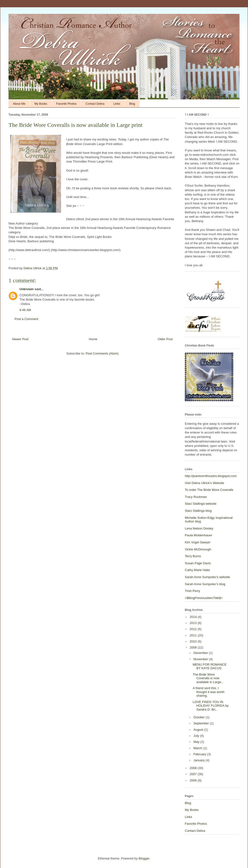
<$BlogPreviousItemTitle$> (204, 598)
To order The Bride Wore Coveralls (209, 490)
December (201, 653)
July (197, 736)
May (197, 742)
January (200, 760)
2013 (194, 623)
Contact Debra (95, 104)
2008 (194, 768)
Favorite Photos (66, 104)
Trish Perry (192, 591)
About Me (19, 104)
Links (117, 104)
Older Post (165, 339)
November (201, 659)
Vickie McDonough (198, 549)
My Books (41, 104)
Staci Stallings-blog (198, 511)
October (200, 717)
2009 (194, 647)
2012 (194, 629)
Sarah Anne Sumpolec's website (207, 577)
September (202, 723)
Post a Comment (26, 319)
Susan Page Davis (198, 563)
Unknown (27, 289)
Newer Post (20, 339)
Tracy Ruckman (196, 497)
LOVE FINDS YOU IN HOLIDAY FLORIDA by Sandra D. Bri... (210, 706)
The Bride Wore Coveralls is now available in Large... (208, 678)
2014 (194, 617)
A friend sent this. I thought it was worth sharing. (208, 692)
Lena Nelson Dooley (199, 528)
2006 (194, 780)
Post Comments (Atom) (102, 353)
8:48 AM (25, 310)
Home (93, 339)
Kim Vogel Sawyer (198, 542)
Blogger (144, 858)
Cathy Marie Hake (197, 570)
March (198, 748)
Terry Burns (193, 556)
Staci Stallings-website (201, 504)
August (199, 730)
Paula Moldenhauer (199, 535)
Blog (132, 104)
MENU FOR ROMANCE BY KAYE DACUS (209, 666)
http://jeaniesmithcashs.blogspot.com (211, 476)
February (200, 754)
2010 (194, 641)
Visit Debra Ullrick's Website (204, 483)
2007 (194, 774)
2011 (194, 635)
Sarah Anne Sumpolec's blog (205, 584)
